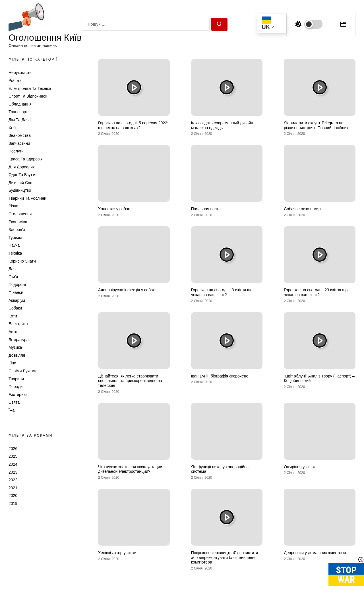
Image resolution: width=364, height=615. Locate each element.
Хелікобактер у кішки (117, 553)
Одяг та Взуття (22, 175)
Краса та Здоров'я (26, 159)
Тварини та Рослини (27, 198)
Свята (14, 402)
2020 (13, 496)
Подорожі (17, 284)
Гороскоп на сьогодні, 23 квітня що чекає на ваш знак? (316, 292)
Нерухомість (20, 73)
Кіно (12, 363)
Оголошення (20, 214)
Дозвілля (17, 355)
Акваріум (17, 300)
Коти (13, 316)
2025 (13, 456)
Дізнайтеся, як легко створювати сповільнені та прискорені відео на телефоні (130, 381)
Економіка (18, 222)
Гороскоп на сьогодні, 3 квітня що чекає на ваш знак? (222, 292)
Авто (13, 332)
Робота (15, 81)
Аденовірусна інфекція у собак (126, 290)
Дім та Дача (20, 120)
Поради (15, 387)
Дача (13, 269)
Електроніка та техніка (30, 88)
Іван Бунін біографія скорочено (220, 376)
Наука (14, 245)
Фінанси (16, 292)
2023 (13, 472)
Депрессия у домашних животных (315, 553)
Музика (15, 347)
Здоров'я (17, 230)
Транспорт (18, 112)
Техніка (15, 253)
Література (19, 340)
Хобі (13, 128)
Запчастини (19, 143)
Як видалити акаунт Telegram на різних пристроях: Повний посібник (316, 125)
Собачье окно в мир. (303, 209)
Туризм (15, 238)
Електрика (18, 324)
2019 (13, 503)
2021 (13, 488)
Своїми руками (22, 371)
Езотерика (18, 395)
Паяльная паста (206, 209)
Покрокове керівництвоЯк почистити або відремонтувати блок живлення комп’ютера (225, 558)
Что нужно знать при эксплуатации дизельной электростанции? (130, 469)
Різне (13, 206)
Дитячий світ (21, 183)
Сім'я (13, 277)
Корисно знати (22, 261)
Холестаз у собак (114, 209)
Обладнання (20, 104)
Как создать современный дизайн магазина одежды (222, 125)
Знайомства (20, 135)
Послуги (16, 151)
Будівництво (20, 190)
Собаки (15, 308)
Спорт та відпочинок (28, 96)
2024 (13, 464)
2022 (13, 480)
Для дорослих (22, 167)
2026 (13, 449)
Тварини (16, 379)
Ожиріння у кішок (300, 467)
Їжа (12, 410)
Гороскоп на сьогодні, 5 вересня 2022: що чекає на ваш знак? (133, 125)
